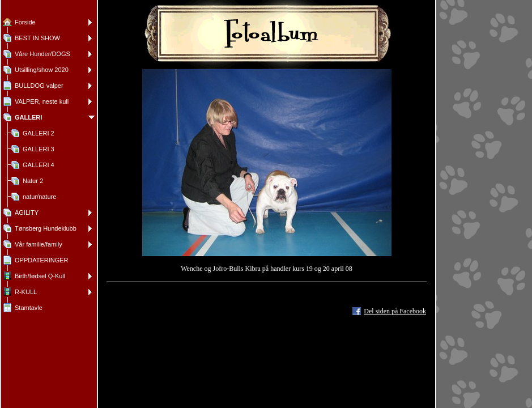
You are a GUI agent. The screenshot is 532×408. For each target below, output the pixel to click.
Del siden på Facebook (395, 311)
